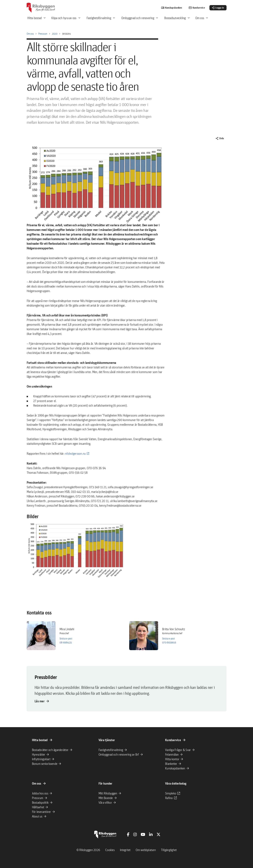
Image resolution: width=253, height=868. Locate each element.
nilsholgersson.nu (75, 453)
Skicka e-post (66, 639)
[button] (76, 550)
